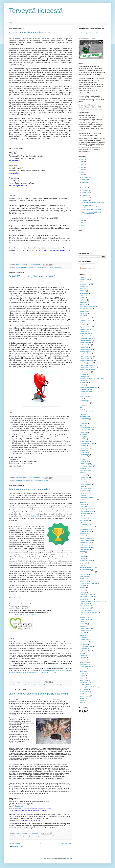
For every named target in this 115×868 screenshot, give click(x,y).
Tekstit (82, 265)
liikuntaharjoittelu (44, 480)
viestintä (83, 671)
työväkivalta (84, 649)
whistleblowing (84, 692)
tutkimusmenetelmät (86, 628)
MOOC (82, 486)
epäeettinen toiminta (86, 309)
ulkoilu (82, 653)
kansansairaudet (85, 403)
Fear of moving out (86, 318)
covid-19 (83, 295)
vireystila (83, 676)
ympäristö (83, 698)
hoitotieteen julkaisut (86, 352)
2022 (82, 162)
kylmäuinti (83, 434)
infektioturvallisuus (86, 392)
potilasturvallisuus (41, 267)
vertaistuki (83, 669)
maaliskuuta (86, 198)
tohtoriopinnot (84, 615)
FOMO (82, 322)
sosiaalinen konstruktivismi (88, 567)
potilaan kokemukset (86, 538)
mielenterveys (32, 267)
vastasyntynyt (84, 664)
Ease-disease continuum (87, 307)
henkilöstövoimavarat (86, 338)
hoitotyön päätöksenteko (87, 365)
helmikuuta (86, 200)
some (82, 565)
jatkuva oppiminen (86, 396)
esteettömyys (84, 313)
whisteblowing (84, 689)
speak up (83, 579)
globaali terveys (85, 329)
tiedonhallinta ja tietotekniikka (89, 613)
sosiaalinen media (85, 570)
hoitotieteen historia (86, 350)
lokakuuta (85, 182)
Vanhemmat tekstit (66, 843)
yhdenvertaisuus (85, 696)
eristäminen (84, 311)
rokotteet (83, 559)
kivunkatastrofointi (85, 416)
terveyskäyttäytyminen (87, 599)
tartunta (82, 590)
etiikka (82, 316)
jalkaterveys (84, 394)
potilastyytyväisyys (86, 545)
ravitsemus (83, 554)
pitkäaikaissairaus (85, 531)
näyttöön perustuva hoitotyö (88, 500)
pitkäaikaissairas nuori (87, 529)
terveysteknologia (85, 606)
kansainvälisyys (85, 401)
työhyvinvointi (50, 267)
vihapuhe (83, 674)
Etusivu (10, 23)
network (82, 493)
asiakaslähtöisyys (21, 836)
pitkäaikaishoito (85, 525)
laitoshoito (83, 446)
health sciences (85, 336)
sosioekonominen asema (88, 572)
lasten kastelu (84, 459)
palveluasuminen (85, 513)
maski (82, 473)
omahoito (83, 504)
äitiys (82, 703)
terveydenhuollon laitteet (87, 597)
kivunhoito (83, 414)
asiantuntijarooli (85, 286)
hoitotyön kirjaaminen (86, 363)
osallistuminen (84, 507)
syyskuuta (85, 185)
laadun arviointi (85, 441)
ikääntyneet (84, 383)
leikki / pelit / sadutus (57, 685)
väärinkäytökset (85, 685)
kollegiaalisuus (84, 419)
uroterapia (83, 658)
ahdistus (83, 277)
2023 (82, 159)
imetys (82, 385)
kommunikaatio (85, 421)
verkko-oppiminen (85, 667)
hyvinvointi (83, 374)
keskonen (83, 405)
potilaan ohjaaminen (86, 540)
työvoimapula (84, 644)
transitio (82, 622)
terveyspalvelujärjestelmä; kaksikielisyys (92, 601)
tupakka (82, 626)
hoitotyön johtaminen (33, 685)
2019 (82, 170)
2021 (82, 165)
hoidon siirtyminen (86, 345)
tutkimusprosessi (85, 631)
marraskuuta (86, 180)
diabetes (83, 298)
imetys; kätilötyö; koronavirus (89, 387)
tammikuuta (86, 217)
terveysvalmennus (86, 608)
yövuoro (83, 700)
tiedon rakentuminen (86, 610)
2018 (82, 172)
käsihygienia (84, 437)
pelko (82, 516)
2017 (82, 175)
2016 (82, 220)
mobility (82, 482)
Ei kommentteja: (36, 264)
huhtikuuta (85, 195)
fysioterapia (19, 480)
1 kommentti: (35, 833)
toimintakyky (84, 617)
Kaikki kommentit (86, 268)
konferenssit (84, 423)
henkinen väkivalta (86, 343)
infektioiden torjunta (86, 389)
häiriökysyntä (84, 377)
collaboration (84, 293)
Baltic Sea (83, 289)
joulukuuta (85, 177)
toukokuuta (86, 193)
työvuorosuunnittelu (86, 646)
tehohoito (83, 592)
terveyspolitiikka (85, 604)
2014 (82, 225)
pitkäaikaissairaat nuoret (87, 527)
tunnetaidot (83, 624)
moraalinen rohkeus (86, 489)
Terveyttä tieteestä (36, 11)
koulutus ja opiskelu (86, 430)
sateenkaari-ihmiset (86, 561)
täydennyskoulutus (86, 651)
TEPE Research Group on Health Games (22, 614)
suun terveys (84, 581)
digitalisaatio (84, 302)
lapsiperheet (84, 457)
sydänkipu (83, 586)
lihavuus (83, 468)
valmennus (83, 660)
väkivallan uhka (85, 682)
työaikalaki (83, 633)
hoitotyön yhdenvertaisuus (88, 368)
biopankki (83, 291)
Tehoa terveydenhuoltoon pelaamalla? (29, 489)
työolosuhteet (58, 267)
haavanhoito (84, 331)
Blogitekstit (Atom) (18, 846)
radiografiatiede (85, 549)
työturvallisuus (84, 642)
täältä (32, 516)
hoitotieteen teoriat (86, 354)
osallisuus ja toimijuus (87, 509)
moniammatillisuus (51, 836)
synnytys (83, 588)
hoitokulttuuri (84, 347)
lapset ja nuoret (30, 836)
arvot (82, 282)
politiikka (83, 536)
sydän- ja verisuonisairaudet (88, 583)
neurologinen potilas (86, 498)
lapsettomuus (84, 452)
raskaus (82, 552)
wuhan (82, 694)
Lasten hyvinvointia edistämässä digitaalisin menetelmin (39, 694)
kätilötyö (83, 439)
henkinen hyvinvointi (86, 340)
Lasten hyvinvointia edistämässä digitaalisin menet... (91, 213)
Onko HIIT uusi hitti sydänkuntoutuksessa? (32, 276)
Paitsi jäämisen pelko (86, 511)
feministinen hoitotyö (86, 320)
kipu (81, 410)
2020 (82, 167)
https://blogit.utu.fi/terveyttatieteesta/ (91, 33)
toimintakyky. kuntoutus (87, 619)
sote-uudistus (84, 577)
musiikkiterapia (85, 491)
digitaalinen (84, 300)
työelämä (83, 635)
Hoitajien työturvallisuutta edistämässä (30, 32)
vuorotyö (83, 678)
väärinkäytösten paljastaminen (89, 687)
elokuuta (85, 188)
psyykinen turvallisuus (87, 547)
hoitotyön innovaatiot (21, 685)
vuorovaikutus (13, 838)
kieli (81, 407)
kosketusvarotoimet (86, 428)
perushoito (83, 522)
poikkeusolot (84, 534)
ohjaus (82, 502)
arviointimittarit (84, 280)
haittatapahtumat (85, 334)
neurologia (83, 495)
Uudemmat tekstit (15, 843)
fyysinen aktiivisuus (28, 480)
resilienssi (83, 556)
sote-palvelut (84, 574)
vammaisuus (84, 662)
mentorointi (83, 475)
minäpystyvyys (84, 480)
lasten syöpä (84, 462)
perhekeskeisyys (85, 520)
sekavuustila (84, 563)
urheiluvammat (85, 655)
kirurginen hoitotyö (86, 412)
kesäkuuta (85, 190)
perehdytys (83, 518)
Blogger (69, 858)
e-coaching (83, 304)
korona (82, 425)
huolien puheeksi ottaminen (88, 370)
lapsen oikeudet (85, 448)
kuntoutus (36, 480)
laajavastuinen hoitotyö (87, 444)
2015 (82, 223)
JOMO (82, 398)
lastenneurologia (85, 464)
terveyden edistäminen (63, 836)
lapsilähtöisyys (84, 455)
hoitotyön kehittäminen (22, 267)
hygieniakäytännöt (86, 372)
